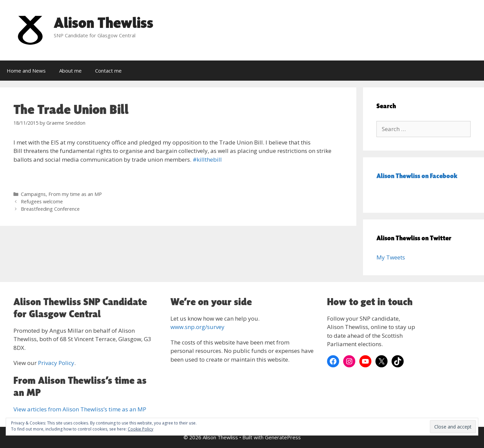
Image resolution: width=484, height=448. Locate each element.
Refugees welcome (42, 201)
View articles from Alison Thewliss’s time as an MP (80, 409)
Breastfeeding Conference (50, 209)
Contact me (108, 71)
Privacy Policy (56, 363)
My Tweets (391, 257)
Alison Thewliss (104, 22)
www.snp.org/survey (197, 327)
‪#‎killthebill (207, 159)
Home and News (26, 71)
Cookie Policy (140, 429)
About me (70, 71)
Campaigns (33, 194)
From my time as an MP (75, 194)
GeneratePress (283, 437)
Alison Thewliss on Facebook (417, 176)
